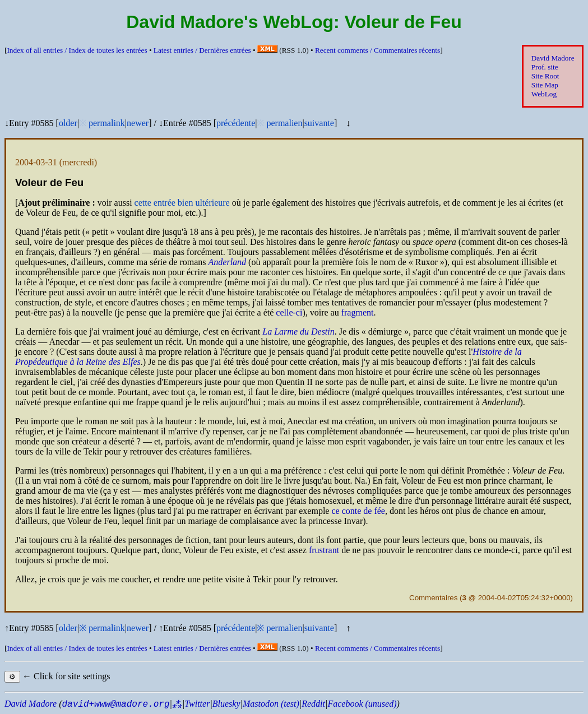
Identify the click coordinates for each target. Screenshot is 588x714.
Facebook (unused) (362, 704)
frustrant (324, 550)
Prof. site (545, 67)
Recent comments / (378, 50)
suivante (319, 123)
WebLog (544, 94)
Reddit (313, 704)
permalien (284, 123)
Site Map (545, 85)
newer (138, 123)
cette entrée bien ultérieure (182, 203)
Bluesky (226, 704)
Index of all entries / (77, 50)
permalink (107, 123)
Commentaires (433, 598)
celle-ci (289, 312)
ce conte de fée (358, 511)
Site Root (545, 76)
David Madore (553, 58)
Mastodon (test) (271, 704)
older (68, 123)
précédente (236, 123)
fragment (358, 312)
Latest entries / (202, 50)
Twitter (197, 704)
